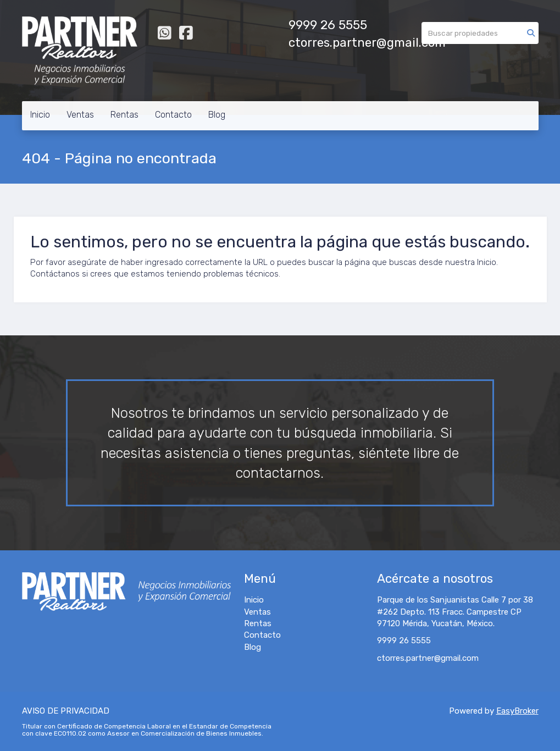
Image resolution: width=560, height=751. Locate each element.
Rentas (124, 115)
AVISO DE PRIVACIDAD (66, 711)
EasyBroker (517, 711)
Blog (217, 115)
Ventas (80, 115)
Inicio (40, 115)
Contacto (173, 115)
